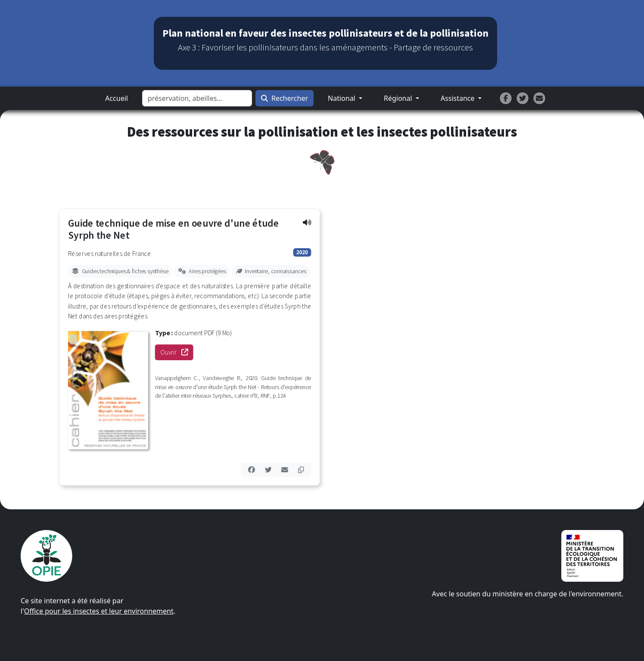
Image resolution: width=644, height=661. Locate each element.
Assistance (459, 98)
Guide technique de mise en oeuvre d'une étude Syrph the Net (173, 229)
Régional (399, 98)
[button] (306, 222)
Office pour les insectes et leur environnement (99, 611)
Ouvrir (177, 352)
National (342, 98)
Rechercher (285, 98)
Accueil (117, 98)
